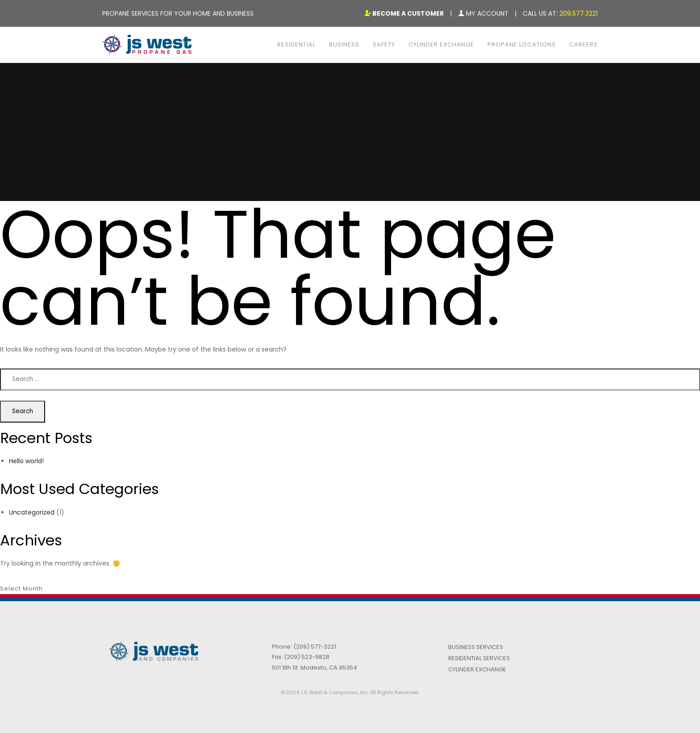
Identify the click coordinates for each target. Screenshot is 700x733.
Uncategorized (32, 512)
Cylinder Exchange (441, 44)
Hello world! (26, 461)
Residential (296, 44)
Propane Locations (522, 44)
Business (344, 44)
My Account (483, 13)
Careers (583, 44)
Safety (384, 44)
